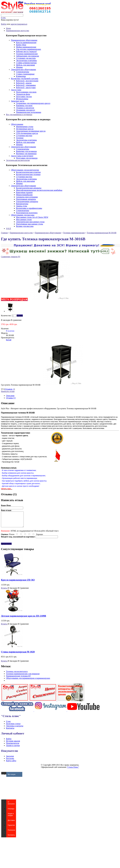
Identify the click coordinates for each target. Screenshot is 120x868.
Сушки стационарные (25, 74)
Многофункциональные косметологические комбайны (39, 190)
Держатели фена (23, 94)
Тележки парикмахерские (27, 54)
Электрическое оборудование (23, 69)
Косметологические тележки (28, 174)
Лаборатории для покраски (27, 56)
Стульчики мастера (24, 136)
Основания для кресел (25, 110)
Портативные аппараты (26, 199)
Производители (13, 746)
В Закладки (12, 591)
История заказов (13, 744)
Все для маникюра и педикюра (19, 115)
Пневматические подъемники (29, 112)
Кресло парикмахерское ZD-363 (18, 583)
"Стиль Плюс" (73, 770)
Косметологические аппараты (29, 188)
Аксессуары (16, 90)
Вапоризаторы (22, 204)
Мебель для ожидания (25, 65)
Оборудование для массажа (23, 215)
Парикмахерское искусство (18, 31)
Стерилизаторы (23, 72)
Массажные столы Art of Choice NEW (32, 217)
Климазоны (21, 76)
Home (8, 28)
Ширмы (19, 67)
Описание (10, 396)
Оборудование (17, 124)
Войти (4, 24)
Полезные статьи (13, 727)
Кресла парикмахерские (26, 42)
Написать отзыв (8, 391)
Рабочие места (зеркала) (26, 51)
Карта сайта (11, 764)
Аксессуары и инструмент (22, 156)
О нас (8, 724)
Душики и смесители (25, 108)
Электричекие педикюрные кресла (31, 131)
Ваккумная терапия (24, 192)
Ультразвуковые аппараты (27, 201)
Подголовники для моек (26, 92)
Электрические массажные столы (30, 222)
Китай (9, 340)
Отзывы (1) (11, 398)
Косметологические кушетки (28, 172)
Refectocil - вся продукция (27, 81)
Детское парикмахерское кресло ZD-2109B (23, 619)
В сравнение (16, 320)
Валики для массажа (25, 226)
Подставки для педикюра (27, 158)
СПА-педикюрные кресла (27, 133)
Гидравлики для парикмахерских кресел (33, 103)
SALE (9, 228)
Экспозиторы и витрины (26, 60)
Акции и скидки (13, 748)
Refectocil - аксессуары (26, 88)
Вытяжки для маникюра (26, 154)
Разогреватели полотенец (27, 213)
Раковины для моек (24, 106)
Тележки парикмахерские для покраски (23, 677)
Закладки (10, 759)
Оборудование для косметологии (25, 170)
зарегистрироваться (19, 24)
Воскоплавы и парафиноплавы (29, 208)
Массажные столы (24, 219)
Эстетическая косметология (18, 160)
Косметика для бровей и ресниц (25, 78)
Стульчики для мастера (26, 58)
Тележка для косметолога (17, 674)
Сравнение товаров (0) (11, 257)
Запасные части (18, 101)
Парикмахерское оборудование (24, 40)
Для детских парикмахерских (28, 49)
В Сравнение (23, 591)
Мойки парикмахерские (26, 47)
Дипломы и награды (15, 729)
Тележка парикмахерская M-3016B (102, 233)
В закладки (6, 320)
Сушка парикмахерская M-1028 (18, 655)
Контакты (10, 731)
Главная (4, 233)
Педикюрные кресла (25, 129)
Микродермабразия (24, 195)
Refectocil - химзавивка (26, 85)
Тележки (20, 138)
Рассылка (10, 761)
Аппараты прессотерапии (27, 197)
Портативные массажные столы (29, 224)
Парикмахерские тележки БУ (18, 679)
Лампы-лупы (22, 206)
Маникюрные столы (25, 127)
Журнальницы (22, 99)
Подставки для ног (24, 97)
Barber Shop (21, 45)
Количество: (6, 316)
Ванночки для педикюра (26, 151)
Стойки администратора (26, 63)
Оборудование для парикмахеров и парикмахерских (28, 681)
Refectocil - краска (24, 83)
